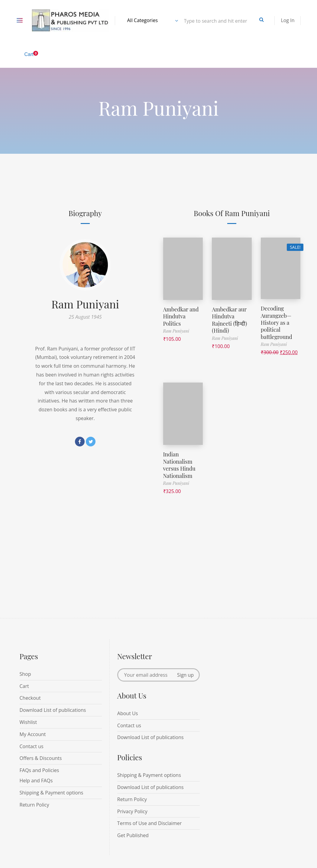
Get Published (133, 835)
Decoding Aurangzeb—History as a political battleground (277, 323)
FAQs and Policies (39, 770)
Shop (25, 674)
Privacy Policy (132, 811)
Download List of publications (53, 710)
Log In (288, 20)
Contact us (32, 746)
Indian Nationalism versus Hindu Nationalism (179, 465)
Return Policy (34, 805)
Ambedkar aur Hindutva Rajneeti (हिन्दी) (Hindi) (229, 320)
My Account (33, 734)
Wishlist (28, 722)
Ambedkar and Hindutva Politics (181, 316)
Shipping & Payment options (52, 793)
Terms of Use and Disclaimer (149, 823)
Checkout (30, 698)
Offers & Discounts (41, 758)
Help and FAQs (36, 781)
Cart (24, 686)
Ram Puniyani (85, 304)
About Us (128, 713)
